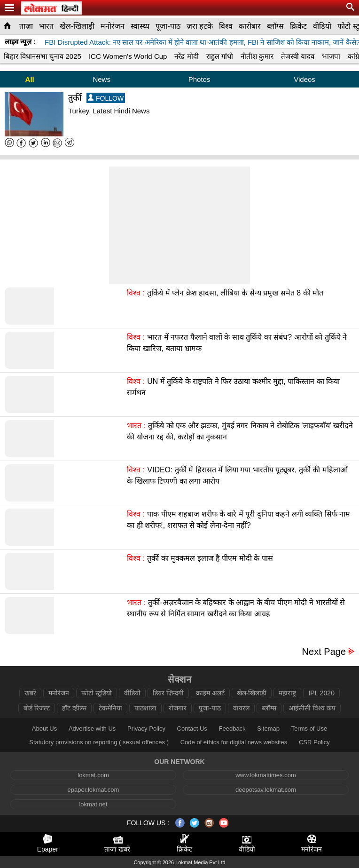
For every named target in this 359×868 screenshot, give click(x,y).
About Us (44, 729)
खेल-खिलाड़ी (77, 26)
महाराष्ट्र (287, 693)
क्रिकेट (298, 26)
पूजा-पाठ (168, 26)
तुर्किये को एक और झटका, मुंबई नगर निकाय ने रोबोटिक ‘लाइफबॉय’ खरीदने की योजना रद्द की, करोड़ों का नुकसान (240, 431)
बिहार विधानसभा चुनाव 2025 (43, 56)
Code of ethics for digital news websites (234, 742)
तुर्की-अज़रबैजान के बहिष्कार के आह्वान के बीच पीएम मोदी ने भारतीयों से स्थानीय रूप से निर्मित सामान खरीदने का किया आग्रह (236, 608)
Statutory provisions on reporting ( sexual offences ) (99, 742)
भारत (46, 26)
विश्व (226, 26)
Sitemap (268, 729)
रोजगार (178, 708)
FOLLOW (106, 98)
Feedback (232, 729)
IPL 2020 (321, 693)
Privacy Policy (146, 729)
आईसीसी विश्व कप (312, 708)
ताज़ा (26, 26)
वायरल (241, 708)
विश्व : (136, 293)
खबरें (30, 693)
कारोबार (250, 26)
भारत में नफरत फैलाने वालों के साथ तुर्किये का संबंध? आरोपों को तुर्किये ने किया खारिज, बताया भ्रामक (237, 343)
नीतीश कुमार (257, 56)
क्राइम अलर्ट (210, 693)
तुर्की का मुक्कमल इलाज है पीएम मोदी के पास (210, 558)
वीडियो (322, 26)
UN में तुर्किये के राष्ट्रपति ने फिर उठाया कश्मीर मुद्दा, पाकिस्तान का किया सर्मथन (233, 387)
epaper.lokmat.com (94, 790)
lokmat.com (93, 775)
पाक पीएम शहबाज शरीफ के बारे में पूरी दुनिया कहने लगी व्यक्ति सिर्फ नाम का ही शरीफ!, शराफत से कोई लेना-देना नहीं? (238, 520)
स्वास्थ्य (140, 26)
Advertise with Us (92, 729)
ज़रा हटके (200, 26)
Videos (304, 79)
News (101, 79)
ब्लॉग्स (275, 26)
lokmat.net (93, 804)
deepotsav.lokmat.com (266, 790)
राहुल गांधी (220, 56)
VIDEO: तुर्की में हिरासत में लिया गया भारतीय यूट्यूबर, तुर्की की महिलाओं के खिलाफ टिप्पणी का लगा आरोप (237, 475)
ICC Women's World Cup (128, 56)
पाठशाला (145, 708)
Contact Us (192, 729)
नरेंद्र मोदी (186, 56)
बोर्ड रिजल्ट (37, 708)
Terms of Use (309, 729)
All (30, 79)
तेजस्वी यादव (298, 56)
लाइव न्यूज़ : (20, 42)
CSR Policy (314, 742)
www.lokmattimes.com (266, 775)
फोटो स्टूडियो (97, 693)
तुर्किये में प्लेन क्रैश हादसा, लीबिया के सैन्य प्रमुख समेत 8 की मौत (235, 293)
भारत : (136, 426)
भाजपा (331, 56)
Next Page (324, 652)
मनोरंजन (113, 26)
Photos (199, 79)
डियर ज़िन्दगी (168, 693)
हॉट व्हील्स (74, 708)
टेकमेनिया (110, 708)
